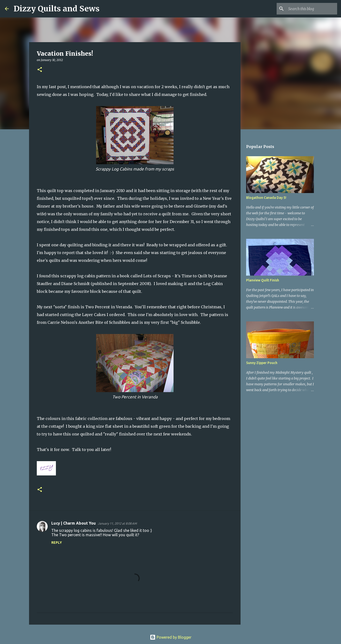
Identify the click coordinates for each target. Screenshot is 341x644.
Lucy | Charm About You (74, 523)
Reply (57, 543)
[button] (40, 70)
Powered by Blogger (171, 637)
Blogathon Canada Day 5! (266, 198)
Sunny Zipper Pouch (262, 363)
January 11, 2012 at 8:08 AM (117, 523)
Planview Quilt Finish (263, 280)
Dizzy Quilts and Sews (57, 9)
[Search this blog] (312, 9)
